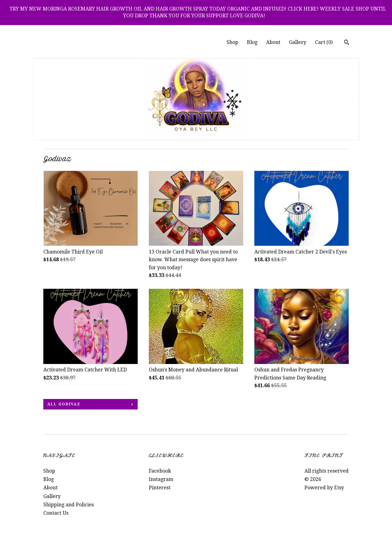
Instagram (161, 479)
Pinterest (160, 488)
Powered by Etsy (324, 488)
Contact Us (56, 513)
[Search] (347, 43)
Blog (252, 42)
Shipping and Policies (69, 505)
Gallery (298, 42)
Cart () (324, 42)
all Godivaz (64, 404)
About (273, 42)
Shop (232, 42)
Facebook (160, 471)
